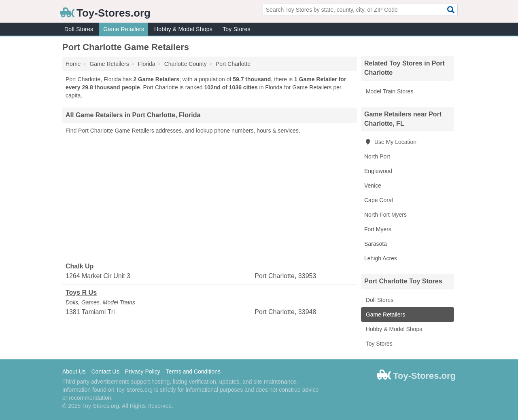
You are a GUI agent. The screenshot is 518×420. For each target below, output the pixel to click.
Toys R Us (81, 292)
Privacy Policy (143, 371)
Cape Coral (379, 200)
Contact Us (105, 371)
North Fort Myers (385, 215)
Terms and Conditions (193, 371)
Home (73, 64)
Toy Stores (237, 29)
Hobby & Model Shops (183, 29)
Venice (373, 186)
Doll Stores (79, 29)
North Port (377, 156)
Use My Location (390, 142)
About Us (74, 371)
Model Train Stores (389, 91)
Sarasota (376, 244)
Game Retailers (124, 29)
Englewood (378, 171)
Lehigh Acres (381, 258)
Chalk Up (80, 266)
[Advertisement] (210, 198)
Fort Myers (378, 229)
